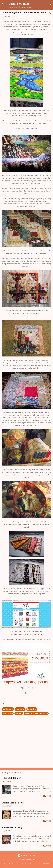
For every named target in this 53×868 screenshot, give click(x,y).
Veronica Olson (31, 860)
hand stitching (8, 713)
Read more (47, 796)
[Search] (50, 4)
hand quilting (32, 709)
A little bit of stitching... (13, 828)
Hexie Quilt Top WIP (11, 778)
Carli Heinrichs (8, 709)
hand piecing (20, 709)
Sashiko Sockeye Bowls (13, 803)
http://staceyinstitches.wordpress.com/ (28, 634)
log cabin (19, 713)
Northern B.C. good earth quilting (36, 713)
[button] (50, 13)
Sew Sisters (6, 176)
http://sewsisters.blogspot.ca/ (27, 682)
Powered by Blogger (27, 855)
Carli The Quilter (19, 4)
